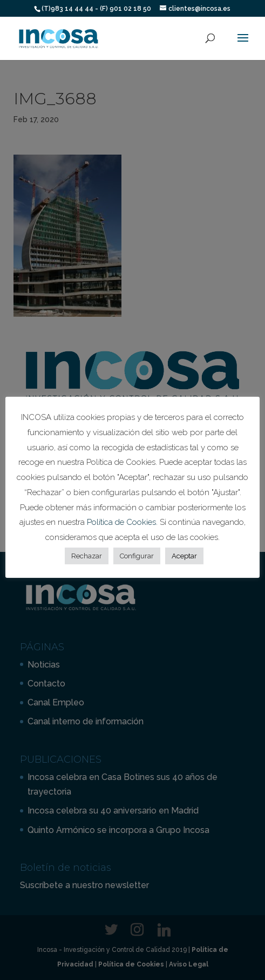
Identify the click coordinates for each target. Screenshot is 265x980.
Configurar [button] (137, 556)
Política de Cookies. (123, 522)
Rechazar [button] (87, 556)
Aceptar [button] (184, 556)
